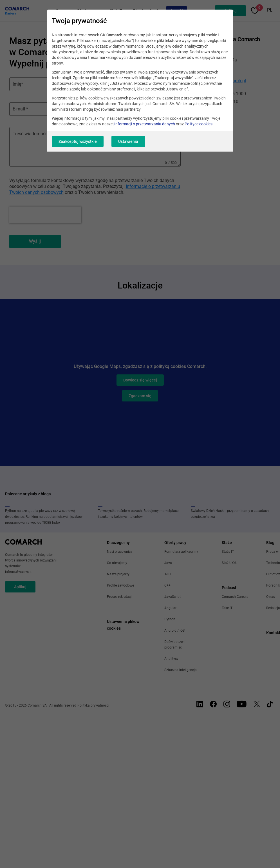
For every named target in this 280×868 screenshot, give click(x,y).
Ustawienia (128, 141)
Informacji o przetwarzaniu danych (145, 124)
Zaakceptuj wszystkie (78, 141)
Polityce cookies (199, 124)
